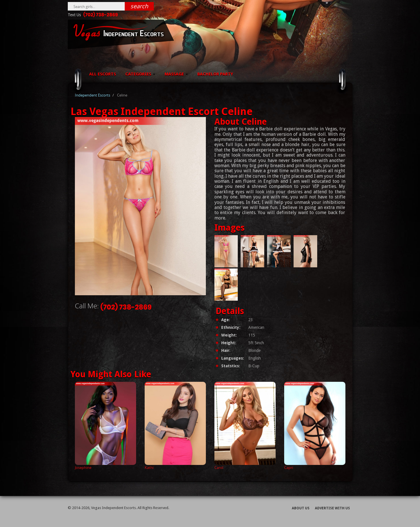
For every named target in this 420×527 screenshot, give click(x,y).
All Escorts (103, 74)
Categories (140, 74)
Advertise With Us (332, 508)
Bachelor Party (215, 74)
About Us (301, 508)
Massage (176, 74)
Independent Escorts (93, 95)
